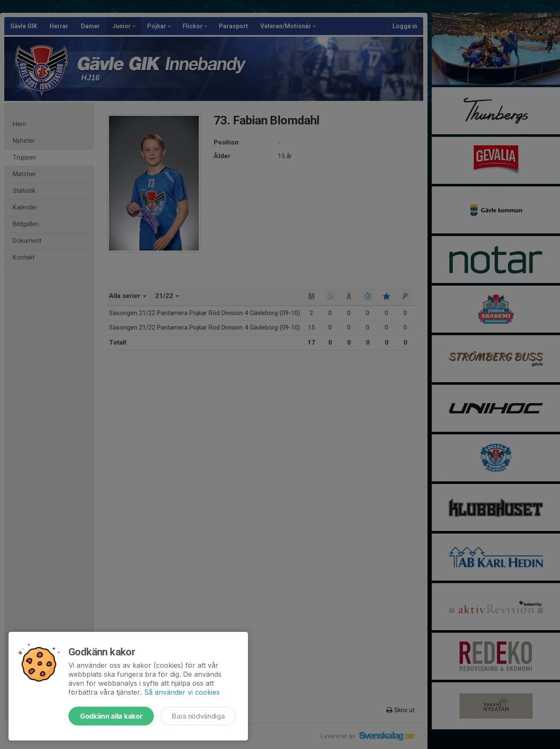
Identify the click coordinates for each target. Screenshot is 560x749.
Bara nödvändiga (198, 716)
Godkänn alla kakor (111, 716)
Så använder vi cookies (182, 692)
